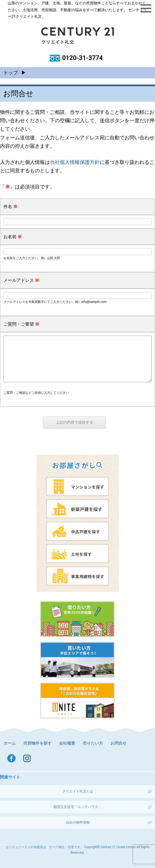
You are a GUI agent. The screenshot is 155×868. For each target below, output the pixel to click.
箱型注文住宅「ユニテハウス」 (77, 807)
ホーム (10, 743)
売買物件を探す (38, 743)
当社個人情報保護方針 (75, 162)
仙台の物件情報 (78, 822)
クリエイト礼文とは (78, 791)
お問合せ (119, 743)
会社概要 (67, 743)
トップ (11, 73)
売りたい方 (93, 743)
